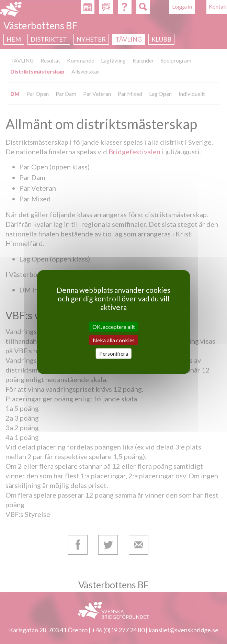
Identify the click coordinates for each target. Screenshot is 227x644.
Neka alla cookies (114, 340)
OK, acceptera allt (114, 327)
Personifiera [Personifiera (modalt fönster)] (114, 353)
